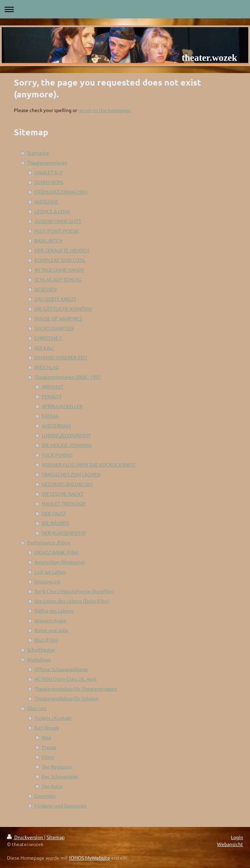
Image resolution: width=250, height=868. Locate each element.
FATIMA (50, 416)
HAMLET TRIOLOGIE (64, 503)
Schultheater (41, 650)
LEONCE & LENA (52, 211)
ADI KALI (44, 348)
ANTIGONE (46, 201)
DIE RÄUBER (55, 523)
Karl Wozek (47, 727)
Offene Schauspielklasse (61, 669)
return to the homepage (105, 110)
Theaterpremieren (47, 162)
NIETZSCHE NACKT (62, 494)
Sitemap (56, 837)
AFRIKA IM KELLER (62, 406)
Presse (49, 747)
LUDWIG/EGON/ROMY (66, 435)
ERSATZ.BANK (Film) (57, 552)
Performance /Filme (49, 542)
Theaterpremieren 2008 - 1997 (68, 377)
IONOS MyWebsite (90, 858)
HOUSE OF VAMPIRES (58, 318)
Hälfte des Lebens (54, 611)
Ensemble (45, 796)
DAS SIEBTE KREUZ (55, 299)
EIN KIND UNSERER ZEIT (61, 357)
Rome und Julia (51, 630)
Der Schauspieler (60, 776)
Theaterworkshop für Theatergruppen (76, 688)
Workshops (39, 659)
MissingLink (47, 581)
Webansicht (230, 844)
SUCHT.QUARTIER (54, 328)
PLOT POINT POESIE (57, 231)
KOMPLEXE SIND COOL (60, 260)
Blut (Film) (46, 640)
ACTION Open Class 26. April (65, 679)
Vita (46, 737)
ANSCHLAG (47, 367)
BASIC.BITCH (48, 240)
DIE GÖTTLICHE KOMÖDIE (63, 309)
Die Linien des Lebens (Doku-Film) (72, 601)
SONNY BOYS (49, 182)
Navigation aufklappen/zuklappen (125, 9)
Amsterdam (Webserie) (60, 562)
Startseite (38, 153)
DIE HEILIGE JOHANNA (67, 445)
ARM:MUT (53, 387)
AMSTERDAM (56, 425)
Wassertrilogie (50, 620)
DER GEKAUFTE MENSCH (62, 250)
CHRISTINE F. (49, 338)
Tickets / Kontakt (53, 718)
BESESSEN (45, 289)
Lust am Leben (50, 572)
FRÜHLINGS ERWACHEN (61, 192)
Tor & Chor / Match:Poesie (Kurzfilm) (74, 591)
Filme (48, 757)
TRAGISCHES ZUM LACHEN (71, 474)
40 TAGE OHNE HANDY (59, 270)
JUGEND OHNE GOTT (58, 221)
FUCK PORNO (57, 455)
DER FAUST (54, 513)
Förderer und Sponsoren (61, 805)
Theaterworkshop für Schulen (66, 698)
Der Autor (52, 786)
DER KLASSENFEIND (64, 533)
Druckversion (26, 837)
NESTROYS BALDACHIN (67, 484)
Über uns (37, 708)
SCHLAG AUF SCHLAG (58, 279)
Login (237, 837)
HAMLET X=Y (49, 172)
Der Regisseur (57, 766)
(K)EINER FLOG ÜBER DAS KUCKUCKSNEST (89, 464)
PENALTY (52, 396)
